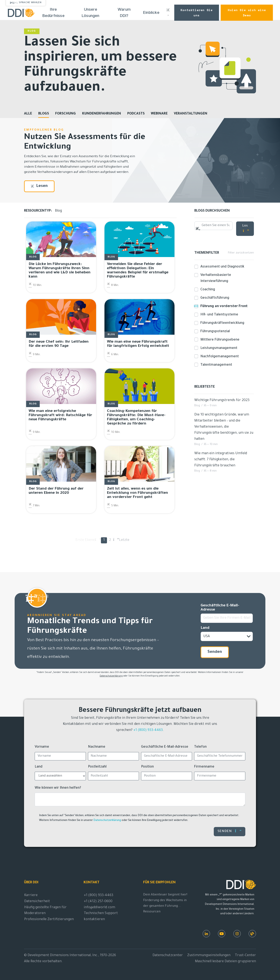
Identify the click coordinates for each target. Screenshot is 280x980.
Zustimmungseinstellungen (209, 956)
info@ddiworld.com (99, 908)
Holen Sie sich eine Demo (247, 13)
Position (147, 767)
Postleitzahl (97, 767)
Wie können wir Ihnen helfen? (58, 788)
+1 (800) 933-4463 (148, 730)
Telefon (200, 747)
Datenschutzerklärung (111, 676)
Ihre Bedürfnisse (53, 12)
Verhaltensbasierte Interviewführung (215, 278)
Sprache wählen (30, 3)
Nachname (97, 747)
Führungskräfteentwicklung (221, 323)
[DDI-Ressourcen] (252, 934)
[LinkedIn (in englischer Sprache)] (206, 934)
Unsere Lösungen (91, 12)
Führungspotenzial (214, 332)
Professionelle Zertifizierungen (49, 920)
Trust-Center (245, 956)
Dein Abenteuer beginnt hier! (165, 895)
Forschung (66, 114)
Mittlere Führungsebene (219, 340)
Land (205, 628)
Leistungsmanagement (218, 348)
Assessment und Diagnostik (221, 267)
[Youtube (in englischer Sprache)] (222, 934)
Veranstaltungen (191, 114)
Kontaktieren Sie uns (197, 13)
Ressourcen (152, 912)
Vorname (42, 747)
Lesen (39, 186)
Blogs (44, 114)
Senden (215, 652)
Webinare (159, 114)
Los (246, 228)
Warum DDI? (124, 12)
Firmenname (204, 767)
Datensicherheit (37, 902)
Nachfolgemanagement (219, 356)
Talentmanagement (215, 365)
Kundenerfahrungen (102, 114)
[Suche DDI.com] (168, 12)
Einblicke (151, 12)
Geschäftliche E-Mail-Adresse (220, 608)
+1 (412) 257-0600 (98, 902)
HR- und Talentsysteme (218, 315)
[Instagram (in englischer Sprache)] (237, 934)
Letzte (122, 540)
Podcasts (136, 114)
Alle (28, 114)
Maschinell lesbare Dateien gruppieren (225, 962)
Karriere (31, 895)
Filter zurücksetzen (241, 253)
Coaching (207, 290)
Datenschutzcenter (168, 956)
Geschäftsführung (214, 298)
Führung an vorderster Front (223, 306)
